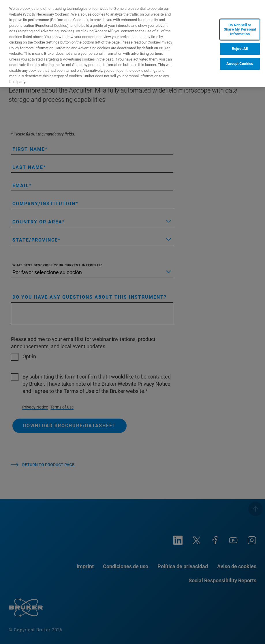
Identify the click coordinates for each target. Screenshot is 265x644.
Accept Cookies (240, 64)
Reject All (240, 49)
